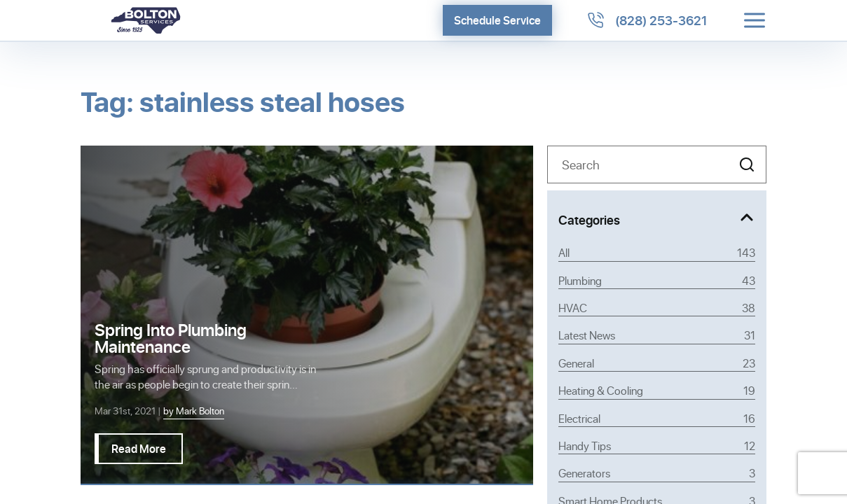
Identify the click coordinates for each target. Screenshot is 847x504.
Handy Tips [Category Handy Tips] (657, 446)
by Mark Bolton (194, 411)
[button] (747, 164)
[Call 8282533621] (647, 20)
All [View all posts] (657, 253)
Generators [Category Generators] (657, 473)
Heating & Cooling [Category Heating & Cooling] (657, 391)
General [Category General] (657, 363)
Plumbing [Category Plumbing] (657, 281)
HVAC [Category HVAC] (657, 308)
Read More (139, 448)
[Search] (657, 164)
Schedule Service (497, 20)
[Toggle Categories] (657, 218)
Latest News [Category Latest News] (657, 335)
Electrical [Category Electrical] (657, 419)
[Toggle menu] (755, 20)
